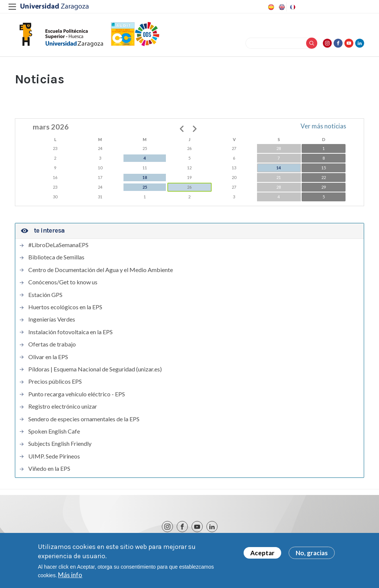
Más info (70, 577)
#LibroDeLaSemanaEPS (58, 245)
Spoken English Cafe (54, 431)
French (292, 7)
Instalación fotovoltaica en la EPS (70, 332)
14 (279, 168)
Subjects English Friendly (60, 444)
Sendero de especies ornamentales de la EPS (84, 419)
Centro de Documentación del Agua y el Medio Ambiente (101, 270)
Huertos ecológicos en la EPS (65, 307)
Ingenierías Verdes (52, 319)
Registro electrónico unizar (63, 406)
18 (145, 177)
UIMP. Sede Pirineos (54, 456)
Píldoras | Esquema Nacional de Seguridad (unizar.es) (95, 369)
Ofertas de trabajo (52, 344)
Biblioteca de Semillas (56, 257)
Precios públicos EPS (55, 381)
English (281, 7)
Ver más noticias (323, 126)
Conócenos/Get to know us (63, 282)
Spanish (270, 7)
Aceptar (262, 555)
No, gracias (312, 555)
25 (145, 187)
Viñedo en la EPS (49, 469)
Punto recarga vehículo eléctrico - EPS (77, 394)
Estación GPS (45, 295)
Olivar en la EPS (48, 357)
